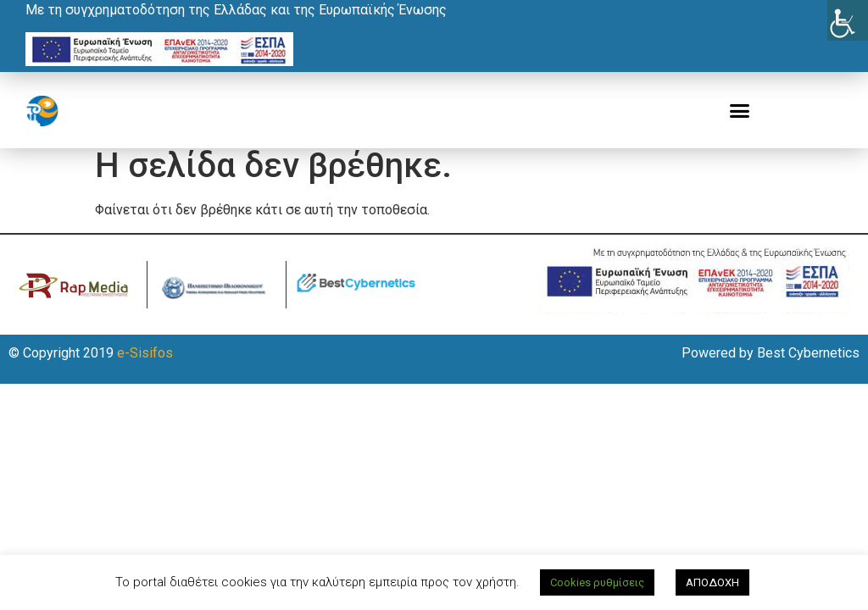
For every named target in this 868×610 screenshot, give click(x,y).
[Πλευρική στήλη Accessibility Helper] (848, 20)
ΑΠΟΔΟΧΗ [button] (712, 582)
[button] (740, 111)
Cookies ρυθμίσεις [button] (597, 582)
